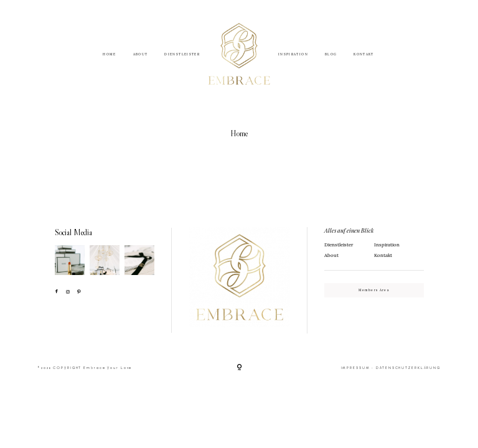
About (331, 255)
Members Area (374, 290)
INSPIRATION (293, 55)
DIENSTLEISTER (182, 55)
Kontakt (383, 255)
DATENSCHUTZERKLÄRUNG (408, 368)
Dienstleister (339, 245)
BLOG (331, 55)
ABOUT (141, 55)
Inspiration (387, 245)
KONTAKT (363, 55)
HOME (109, 55)
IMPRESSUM (356, 368)
